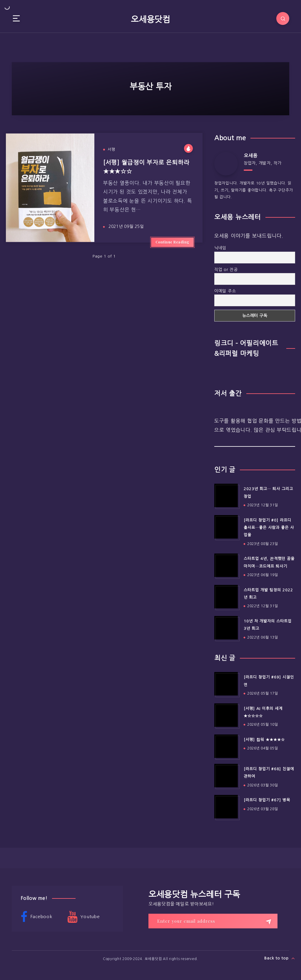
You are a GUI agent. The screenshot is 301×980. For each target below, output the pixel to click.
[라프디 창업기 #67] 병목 (267, 800)
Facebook (36, 917)
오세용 (251, 155)
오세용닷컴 (150, 19)
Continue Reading (172, 242)
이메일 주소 (225, 291)
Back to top (280, 958)
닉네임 (220, 248)
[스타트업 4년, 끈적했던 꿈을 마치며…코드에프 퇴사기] (226, 565)
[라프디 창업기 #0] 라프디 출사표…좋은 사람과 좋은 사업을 (269, 528)
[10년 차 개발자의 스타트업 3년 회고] (226, 628)
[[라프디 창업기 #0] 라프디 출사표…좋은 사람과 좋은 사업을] (226, 527)
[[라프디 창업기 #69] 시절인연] (226, 684)
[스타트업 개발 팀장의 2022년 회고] (226, 597)
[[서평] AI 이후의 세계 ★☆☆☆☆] (226, 715)
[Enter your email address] (213, 921)
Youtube (84, 917)
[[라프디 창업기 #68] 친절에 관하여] (226, 776)
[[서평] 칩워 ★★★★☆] (226, 746)
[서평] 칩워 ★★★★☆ (264, 740)
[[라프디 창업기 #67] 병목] (226, 807)
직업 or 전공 (226, 270)
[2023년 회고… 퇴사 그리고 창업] (226, 495)
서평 (111, 149)
